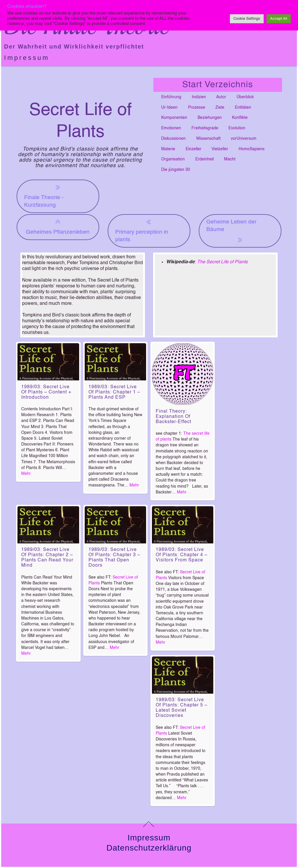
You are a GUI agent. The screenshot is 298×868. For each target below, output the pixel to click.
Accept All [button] (279, 19)
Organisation (173, 159)
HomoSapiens (252, 149)
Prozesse (197, 108)
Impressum (27, 58)
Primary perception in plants (142, 230)
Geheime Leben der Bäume (231, 231)
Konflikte (240, 118)
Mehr (26, 474)
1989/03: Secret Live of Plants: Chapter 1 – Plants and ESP (114, 392)
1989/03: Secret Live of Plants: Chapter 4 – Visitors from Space (182, 555)
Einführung (171, 97)
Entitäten (243, 108)
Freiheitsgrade (205, 128)
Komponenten (174, 118)
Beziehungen (210, 118)
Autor (221, 97)
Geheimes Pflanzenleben (58, 227)
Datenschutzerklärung (149, 848)
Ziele (220, 108)
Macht (230, 159)
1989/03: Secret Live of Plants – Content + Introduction (46, 392)
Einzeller (194, 149)
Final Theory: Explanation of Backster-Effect (173, 417)
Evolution (237, 128)
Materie (168, 149)
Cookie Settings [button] (247, 19)
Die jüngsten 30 (176, 170)
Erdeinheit (205, 159)
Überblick (245, 97)
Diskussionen (173, 139)
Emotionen (171, 128)
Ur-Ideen (169, 108)
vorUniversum (244, 139)
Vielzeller (220, 149)
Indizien (199, 97)
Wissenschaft (208, 139)
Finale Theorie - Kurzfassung (44, 196)
